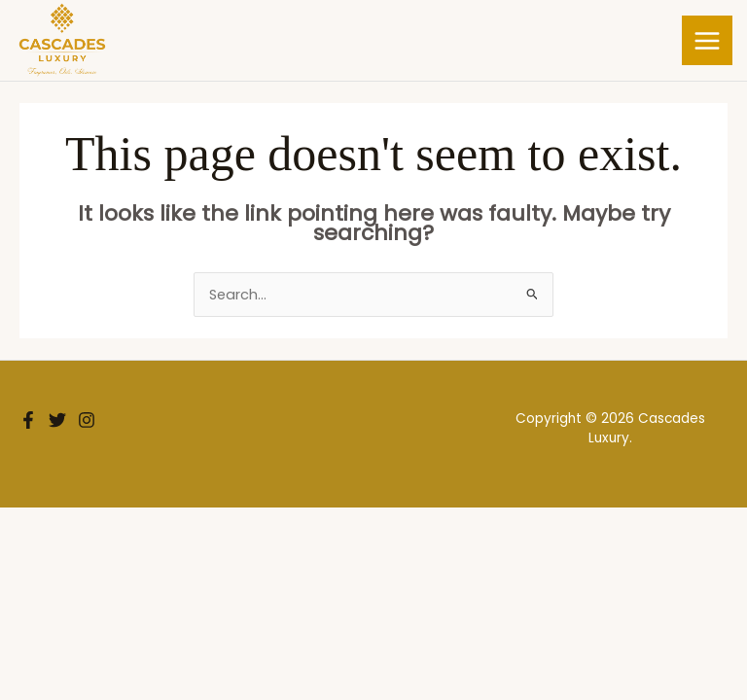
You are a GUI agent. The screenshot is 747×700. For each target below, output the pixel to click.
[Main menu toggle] (707, 41)
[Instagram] (87, 420)
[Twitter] (57, 420)
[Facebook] (28, 420)
